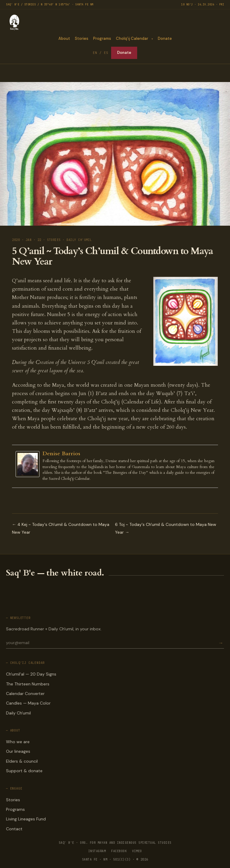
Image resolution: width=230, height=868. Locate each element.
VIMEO (137, 851)
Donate (165, 38)
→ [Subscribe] (221, 643)
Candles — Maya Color (28, 703)
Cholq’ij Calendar (132, 38)
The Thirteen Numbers (28, 684)
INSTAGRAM (97, 851)
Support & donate (24, 771)
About (64, 38)
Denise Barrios (61, 454)
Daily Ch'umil (18, 713)
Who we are (18, 742)
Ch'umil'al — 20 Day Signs (31, 674)
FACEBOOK (119, 851)
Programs (102, 38)
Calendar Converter (25, 694)
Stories (81, 38)
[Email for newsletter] (112, 643)
